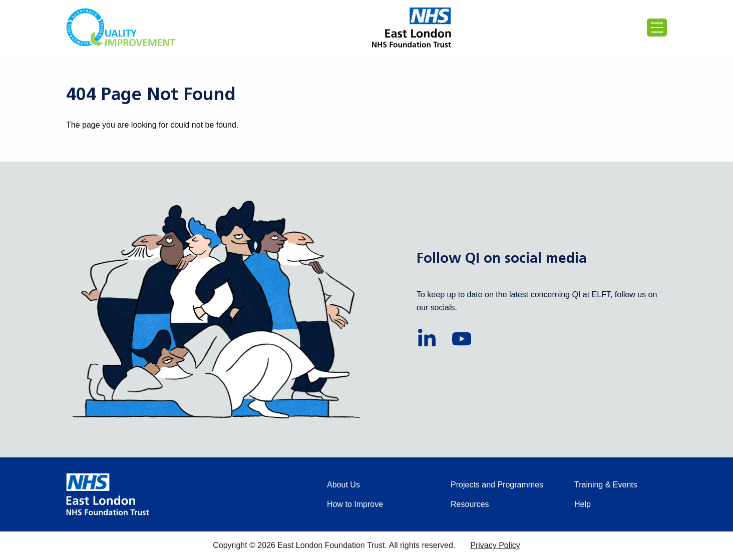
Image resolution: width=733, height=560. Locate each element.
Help (583, 504)
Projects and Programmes (497, 485)
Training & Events (606, 485)
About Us (343, 485)
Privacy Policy (495, 545)
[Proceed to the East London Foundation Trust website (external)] (412, 28)
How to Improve (355, 504)
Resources (470, 504)
